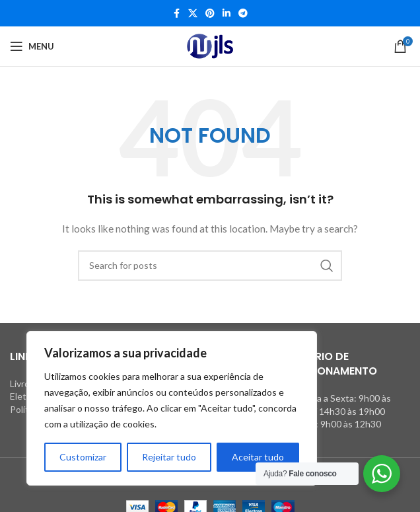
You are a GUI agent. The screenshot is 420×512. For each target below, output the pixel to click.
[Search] (210, 266)
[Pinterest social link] (210, 14)
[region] (172, 408)
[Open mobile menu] (32, 46)
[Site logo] (210, 46)
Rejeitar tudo (169, 457)
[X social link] (193, 14)
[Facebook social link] (176, 14)
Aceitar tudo (258, 457)
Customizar (83, 457)
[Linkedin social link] (227, 14)
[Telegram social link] (243, 14)
